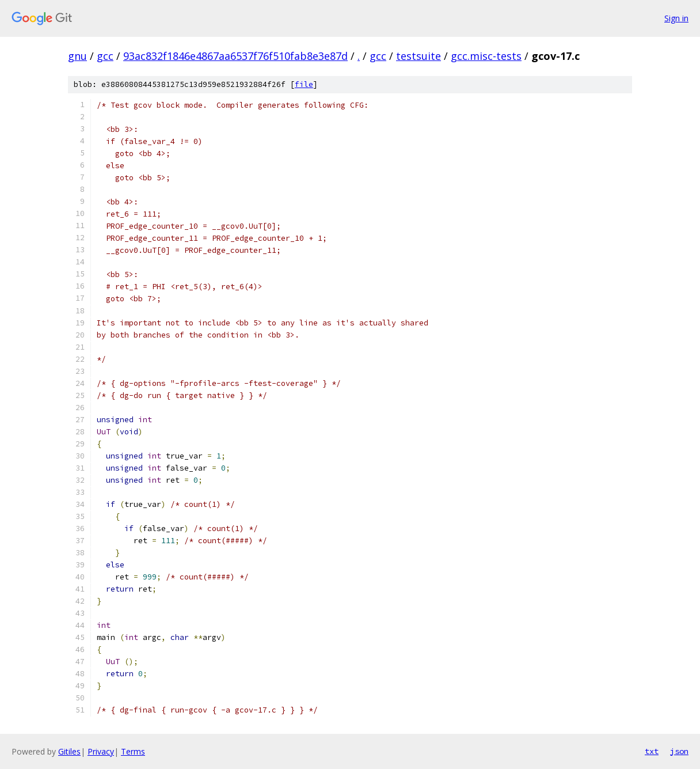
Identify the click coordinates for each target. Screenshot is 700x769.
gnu (77, 56)
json (679, 751)
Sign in (676, 18)
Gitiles (69, 751)
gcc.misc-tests (486, 56)
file (304, 84)
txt (652, 751)
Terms (133, 751)
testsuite (419, 56)
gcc (105, 56)
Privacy (101, 751)
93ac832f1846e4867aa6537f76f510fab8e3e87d (235, 56)
